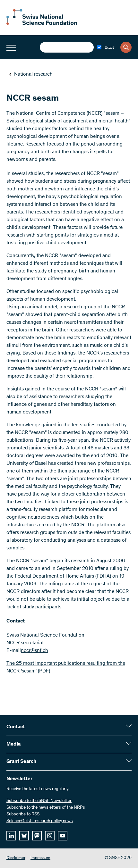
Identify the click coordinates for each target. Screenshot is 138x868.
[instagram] (50, 836)
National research (31, 74)
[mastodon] (37, 836)
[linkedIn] (11, 836)
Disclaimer (16, 858)
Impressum (40, 858)
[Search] (126, 47)
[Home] (42, 24)
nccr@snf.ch (34, 651)
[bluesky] (24, 836)
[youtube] (63, 836)
